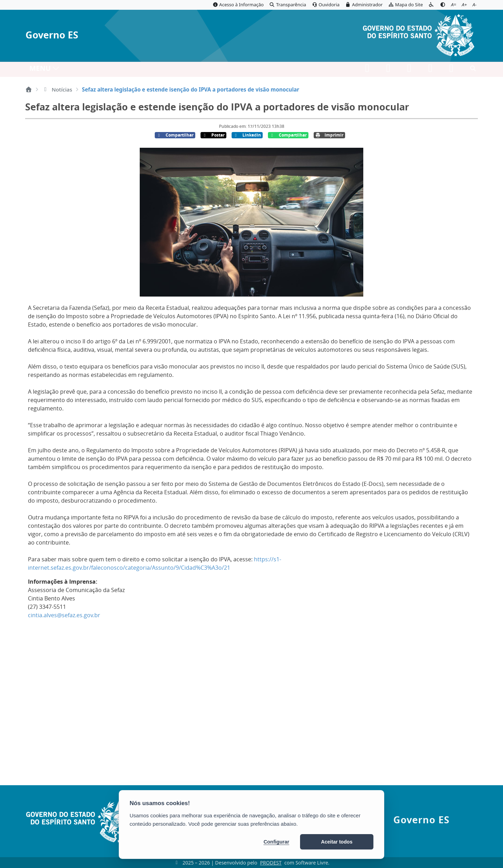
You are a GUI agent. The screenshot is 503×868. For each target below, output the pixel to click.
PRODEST (271, 863)
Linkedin (247, 135)
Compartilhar (175, 135)
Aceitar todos (337, 842)
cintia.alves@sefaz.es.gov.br (64, 615)
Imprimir (329, 135)
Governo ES (52, 35)
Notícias (57, 89)
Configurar (276, 842)
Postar (213, 135)
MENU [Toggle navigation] (45, 70)
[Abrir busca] (473, 70)
